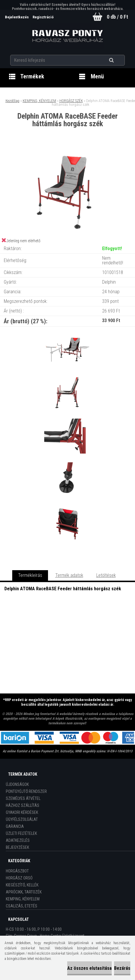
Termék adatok (69, 575)
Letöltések (106, 575)
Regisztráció (43, 17)
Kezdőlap (13, 101)
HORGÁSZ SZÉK (71, 101)
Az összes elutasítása (89, 968)
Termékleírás (30, 575)
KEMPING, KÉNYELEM (39, 101)
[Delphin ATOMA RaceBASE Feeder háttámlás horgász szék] (67, 152)
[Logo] (67, 36)
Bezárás (122, 968)
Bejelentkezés (17, 17)
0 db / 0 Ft (117, 17)
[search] (119, 60)
